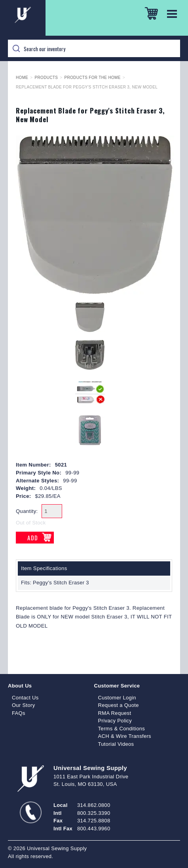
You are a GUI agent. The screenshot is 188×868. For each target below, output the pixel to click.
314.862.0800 (94, 805)
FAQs (19, 713)
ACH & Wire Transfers (125, 736)
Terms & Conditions (122, 729)
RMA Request (115, 713)
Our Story (24, 705)
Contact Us (25, 698)
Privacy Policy (115, 721)
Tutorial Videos (116, 744)
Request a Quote (119, 705)
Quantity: (27, 511)
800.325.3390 (94, 813)
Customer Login (117, 698)
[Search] (94, 48)
